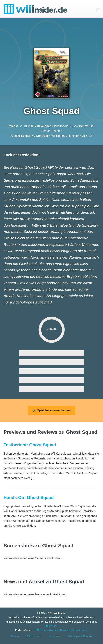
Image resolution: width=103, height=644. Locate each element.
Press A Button (80, 630)
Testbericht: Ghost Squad (30, 445)
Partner (15, 636)
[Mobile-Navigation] (98, 9)
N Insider (65, 630)
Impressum (54, 636)
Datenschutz (34, 636)
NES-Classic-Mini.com (46, 630)
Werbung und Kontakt (80, 636)
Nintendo (51, 626)
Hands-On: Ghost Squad (29, 497)
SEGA (73, 126)
